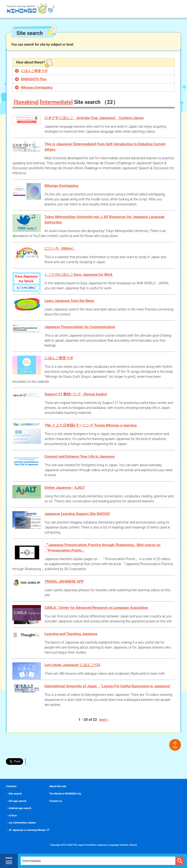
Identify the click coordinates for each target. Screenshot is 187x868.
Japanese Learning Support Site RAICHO (77, 514)
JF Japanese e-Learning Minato (27, 830)
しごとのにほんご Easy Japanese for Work (79, 275)
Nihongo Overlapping (37, 87)
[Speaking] (26, 102)
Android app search (20, 808)
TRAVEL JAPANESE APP (64, 582)
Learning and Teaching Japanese (71, 634)
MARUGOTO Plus (34, 79)
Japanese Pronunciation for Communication (80, 327)
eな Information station (22, 823)
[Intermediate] (56, 102)
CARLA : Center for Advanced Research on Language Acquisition (96, 608)
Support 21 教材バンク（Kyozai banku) (76, 394)
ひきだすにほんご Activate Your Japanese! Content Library (94, 118)
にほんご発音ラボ (34, 71)
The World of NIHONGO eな (65, 794)
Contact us (56, 801)
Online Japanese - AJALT (65, 488)
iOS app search (17, 801)
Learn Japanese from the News (69, 301)
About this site (58, 786)
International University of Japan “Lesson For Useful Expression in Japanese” (108, 686)
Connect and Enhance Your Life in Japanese (80, 456)
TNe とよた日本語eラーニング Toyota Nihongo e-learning (91, 425)
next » (104, 720)
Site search (15, 794)
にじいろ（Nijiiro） (60, 248)
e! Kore (13, 816)
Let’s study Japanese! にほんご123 (72, 665)
